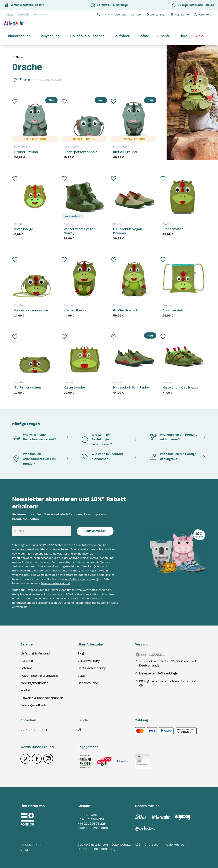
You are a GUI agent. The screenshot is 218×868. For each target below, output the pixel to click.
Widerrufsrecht (177, 845)
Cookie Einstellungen (93, 845)
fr (38, 730)
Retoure (26, 668)
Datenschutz (121, 845)
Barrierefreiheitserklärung (96, 849)
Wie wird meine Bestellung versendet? (34, 437)
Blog (81, 653)
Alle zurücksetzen (49, 80)
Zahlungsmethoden (34, 683)
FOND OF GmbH (89, 815)
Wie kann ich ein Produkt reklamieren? (173, 437)
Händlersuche (88, 683)
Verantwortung (89, 661)
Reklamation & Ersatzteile (39, 676)
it (46, 730)
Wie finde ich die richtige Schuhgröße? (173, 456)
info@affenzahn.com (78, 579)
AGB (138, 845)
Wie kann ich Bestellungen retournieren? (96, 439)
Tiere (19, 57)
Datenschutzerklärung (55, 583)
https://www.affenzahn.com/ (94, 590)
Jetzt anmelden (95, 531)
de (22, 730)
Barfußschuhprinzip (92, 668)
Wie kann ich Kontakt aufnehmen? (102, 456)
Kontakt (26, 690)
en (31, 730)
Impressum (153, 845)
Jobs (81, 676)
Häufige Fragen (26, 424)
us (80, 730)
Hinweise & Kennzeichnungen (42, 698)
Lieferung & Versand (35, 653)
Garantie (27, 661)
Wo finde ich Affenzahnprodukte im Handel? (34, 459)
